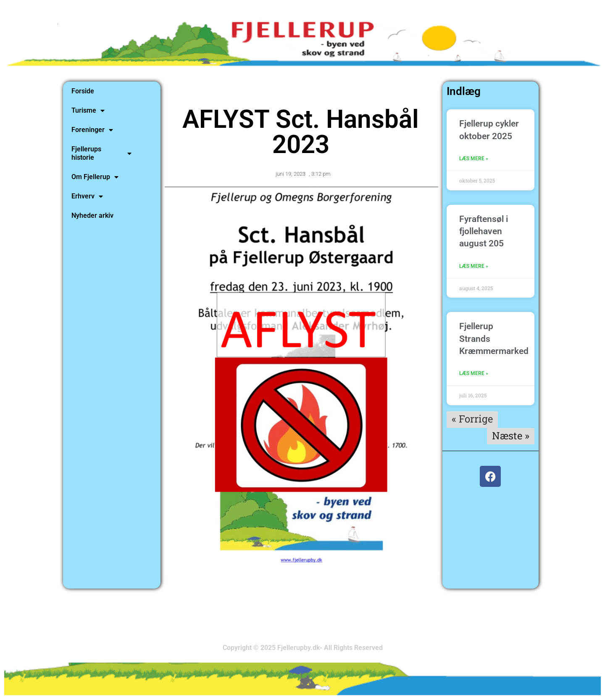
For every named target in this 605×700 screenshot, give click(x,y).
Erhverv (87, 196)
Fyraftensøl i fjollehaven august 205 (484, 231)
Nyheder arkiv (92, 215)
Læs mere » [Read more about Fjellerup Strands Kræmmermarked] (474, 373)
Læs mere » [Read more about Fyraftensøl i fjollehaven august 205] (474, 266)
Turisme (88, 111)
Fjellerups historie (101, 153)
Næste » (511, 436)
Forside (83, 91)
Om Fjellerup (95, 177)
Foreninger (92, 130)
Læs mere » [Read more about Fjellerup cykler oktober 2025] (474, 158)
